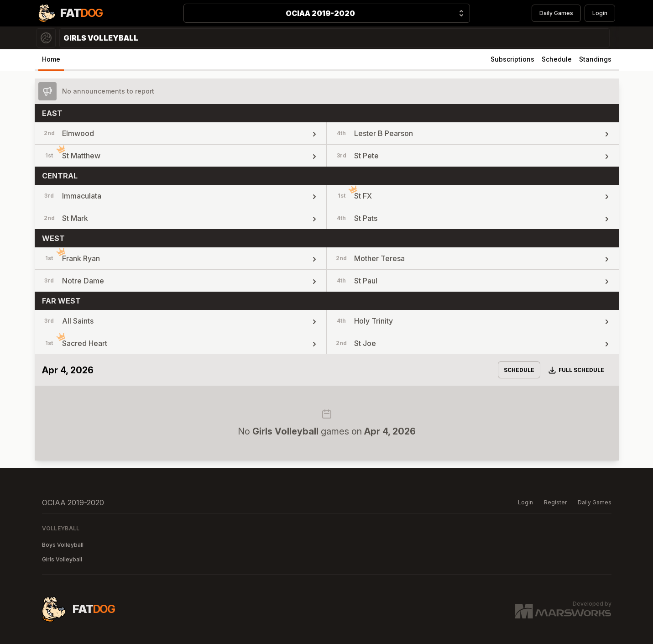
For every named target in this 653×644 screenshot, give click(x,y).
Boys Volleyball (63, 545)
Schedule (557, 59)
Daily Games (556, 13)
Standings (595, 59)
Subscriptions (512, 59)
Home (51, 59)
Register (555, 502)
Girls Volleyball (62, 559)
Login (600, 13)
